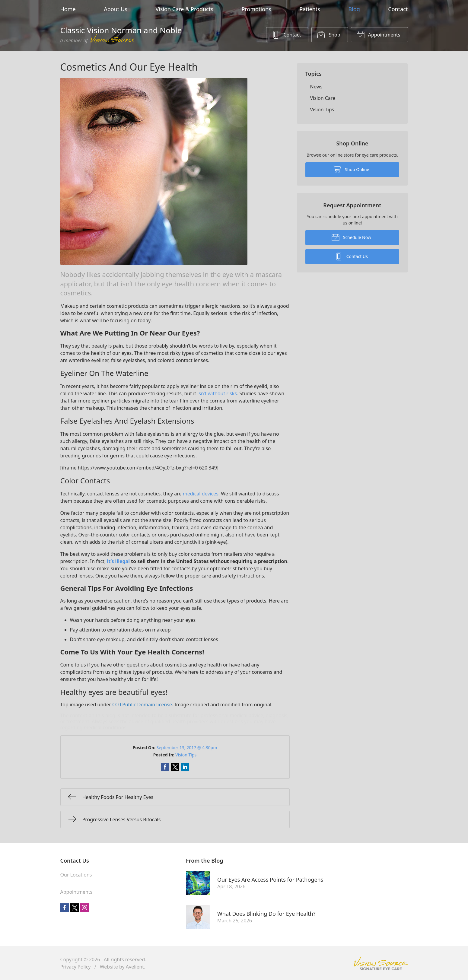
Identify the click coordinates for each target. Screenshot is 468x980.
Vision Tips (186, 755)
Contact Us (351, 256)
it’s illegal (118, 561)
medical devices (201, 494)
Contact (398, 9)
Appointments (378, 34)
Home (68, 9)
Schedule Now (351, 237)
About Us (116, 9)
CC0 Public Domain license (142, 705)
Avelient (135, 967)
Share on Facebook (165, 767)
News (316, 87)
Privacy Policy (76, 967)
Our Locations (76, 875)
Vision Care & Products (184, 9)
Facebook (65, 908)
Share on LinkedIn (185, 767)
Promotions (256, 9)
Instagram (84, 908)
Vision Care (323, 98)
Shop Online (351, 169)
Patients (310, 9)
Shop (328, 34)
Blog (354, 9)
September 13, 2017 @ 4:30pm (187, 748)
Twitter (75, 908)
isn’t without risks (217, 393)
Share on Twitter (175, 767)
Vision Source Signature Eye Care (381, 963)
